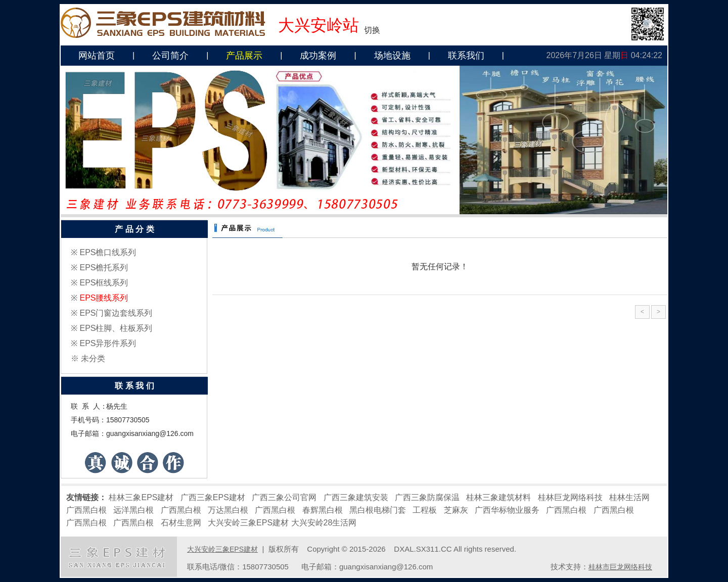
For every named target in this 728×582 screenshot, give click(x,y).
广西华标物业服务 (507, 510)
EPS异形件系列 (108, 343)
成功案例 (318, 56)
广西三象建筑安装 (356, 497)
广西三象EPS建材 (213, 497)
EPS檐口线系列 (108, 252)
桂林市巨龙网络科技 (620, 567)
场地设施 (392, 56)
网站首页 (97, 56)
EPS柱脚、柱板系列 (116, 328)
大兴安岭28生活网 (324, 523)
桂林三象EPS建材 (141, 497)
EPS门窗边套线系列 (116, 313)
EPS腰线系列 (104, 298)
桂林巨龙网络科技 (570, 497)
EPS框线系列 (104, 283)
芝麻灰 (456, 510)
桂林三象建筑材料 (498, 497)
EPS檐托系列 (104, 268)
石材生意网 (181, 523)
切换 (372, 30)
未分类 (93, 358)
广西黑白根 (86, 510)
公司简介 (170, 56)
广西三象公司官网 (284, 497)
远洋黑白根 (133, 510)
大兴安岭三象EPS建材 (248, 523)
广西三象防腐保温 (427, 497)
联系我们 (466, 56)
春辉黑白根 (323, 510)
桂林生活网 (629, 497)
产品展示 (244, 56)
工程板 (425, 510)
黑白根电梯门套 (378, 510)
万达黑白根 (228, 510)
